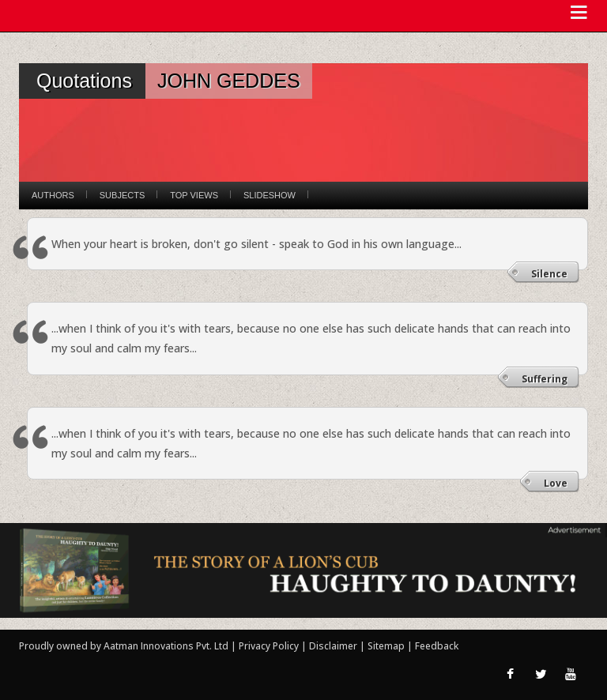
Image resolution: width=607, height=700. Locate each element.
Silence (549, 274)
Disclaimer (333, 646)
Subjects (122, 195)
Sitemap (387, 646)
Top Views (194, 195)
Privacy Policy (270, 646)
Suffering (545, 379)
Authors (53, 195)
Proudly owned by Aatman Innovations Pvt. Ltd (124, 646)
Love (556, 483)
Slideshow (270, 195)
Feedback (437, 646)
